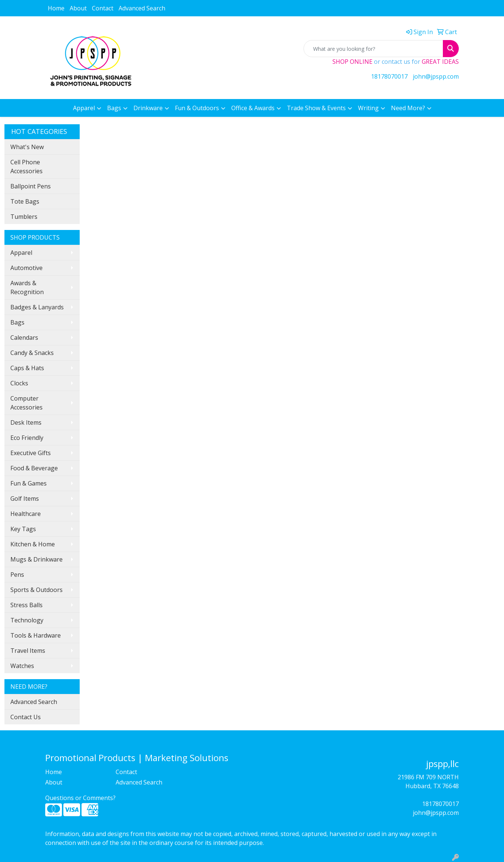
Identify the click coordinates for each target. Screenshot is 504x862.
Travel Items (28, 651)
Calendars (24, 338)
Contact (103, 8)
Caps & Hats (27, 368)
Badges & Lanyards (37, 307)
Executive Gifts (31, 453)
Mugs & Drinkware (37, 559)
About (78, 8)
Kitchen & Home (33, 544)
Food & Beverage (34, 468)
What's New (27, 147)
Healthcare (26, 514)
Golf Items (25, 499)
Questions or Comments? (80, 798)
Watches (22, 666)
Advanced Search (142, 8)
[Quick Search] (373, 49)
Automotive (26, 268)
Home (56, 8)
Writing (368, 108)
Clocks (19, 383)
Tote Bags (25, 201)
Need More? (408, 108)
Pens (17, 575)
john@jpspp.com (436, 76)
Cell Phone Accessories (26, 167)
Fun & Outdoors (197, 108)
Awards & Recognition (27, 287)
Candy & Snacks (32, 353)
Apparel (84, 108)
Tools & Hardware (36, 635)
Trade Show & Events (316, 108)
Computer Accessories (26, 403)
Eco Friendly (27, 438)
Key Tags (23, 529)
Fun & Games (29, 483)
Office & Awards (253, 108)
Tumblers (24, 217)
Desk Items (26, 422)
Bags (114, 108)
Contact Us (26, 717)
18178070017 (389, 76)
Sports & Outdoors (37, 590)
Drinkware (148, 108)
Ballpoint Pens (31, 186)
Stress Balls (26, 605)
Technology (27, 620)
